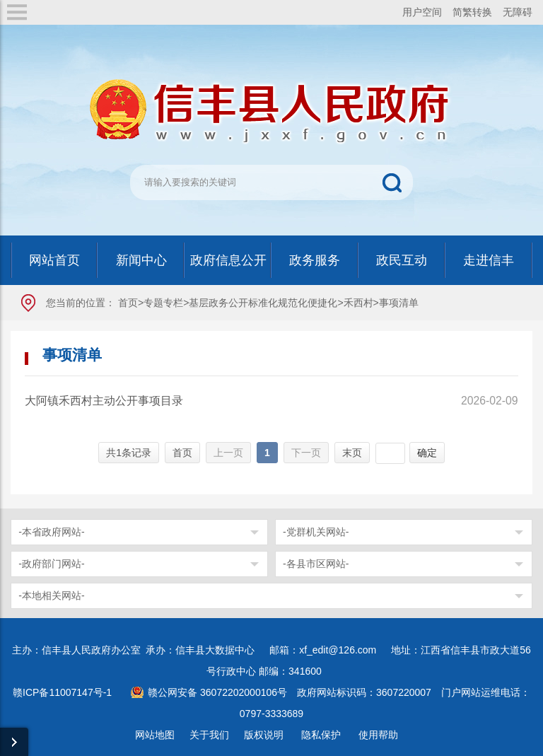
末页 (352, 453)
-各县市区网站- (316, 564)
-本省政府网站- (51, 532)
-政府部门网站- (51, 564)
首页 (128, 303)
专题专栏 (163, 303)
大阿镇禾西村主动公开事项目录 (104, 401)
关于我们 (209, 735)
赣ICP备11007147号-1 (62, 692)
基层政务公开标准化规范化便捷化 (263, 303)
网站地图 (155, 735)
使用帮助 (378, 735)
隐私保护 (321, 735)
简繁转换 (472, 12)
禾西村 (358, 303)
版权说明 (264, 735)
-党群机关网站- (316, 532)
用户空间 (422, 12)
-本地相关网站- (51, 595)
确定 (427, 453)
